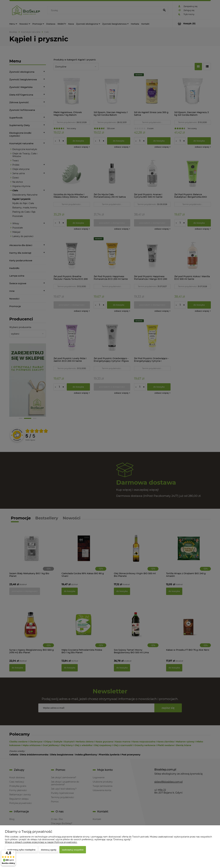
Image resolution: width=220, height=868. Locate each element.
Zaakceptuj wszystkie (73, 850)
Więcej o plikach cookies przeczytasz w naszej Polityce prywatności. (41, 842)
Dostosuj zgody (49, 850)
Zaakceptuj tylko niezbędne (21, 850)
